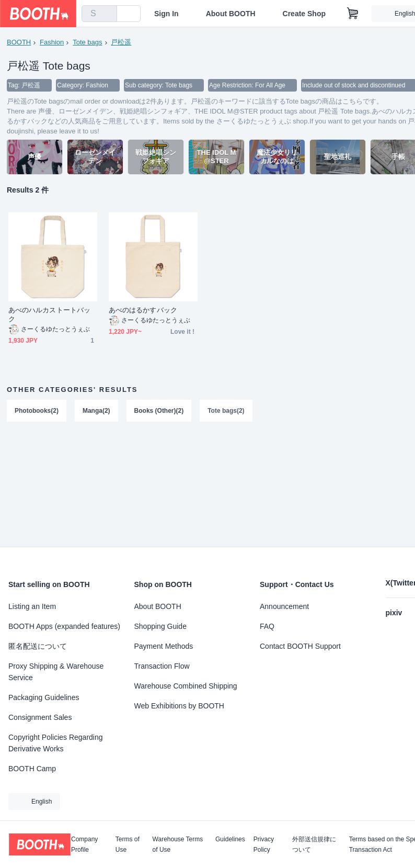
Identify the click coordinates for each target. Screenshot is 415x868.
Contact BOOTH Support (300, 646)
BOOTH (19, 42)
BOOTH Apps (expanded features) (64, 626)
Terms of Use (128, 844)
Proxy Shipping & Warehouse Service (56, 672)
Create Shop (304, 14)
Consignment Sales (40, 717)
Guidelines (230, 839)
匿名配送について (38, 646)
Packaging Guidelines (44, 697)
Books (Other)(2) (159, 411)
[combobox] (99, 14)
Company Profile (84, 844)
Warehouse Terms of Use (178, 844)
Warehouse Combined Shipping (186, 686)
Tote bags (87, 42)
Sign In (166, 14)
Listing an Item (32, 606)
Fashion (52, 42)
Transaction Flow (162, 666)
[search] (107, 14)
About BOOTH (231, 14)
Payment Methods (164, 646)
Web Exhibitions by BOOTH (179, 706)
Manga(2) (96, 411)
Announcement (284, 606)
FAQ (267, 626)
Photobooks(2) (37, 411)
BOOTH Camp (32, 769)
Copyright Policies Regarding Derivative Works (56, 743)
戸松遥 (122, 42)
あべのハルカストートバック (49, 315)
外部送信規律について (314, 844)
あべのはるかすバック (143, 311)
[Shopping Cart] (353, 14)
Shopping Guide (160, 626)
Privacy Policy (264, 844)
